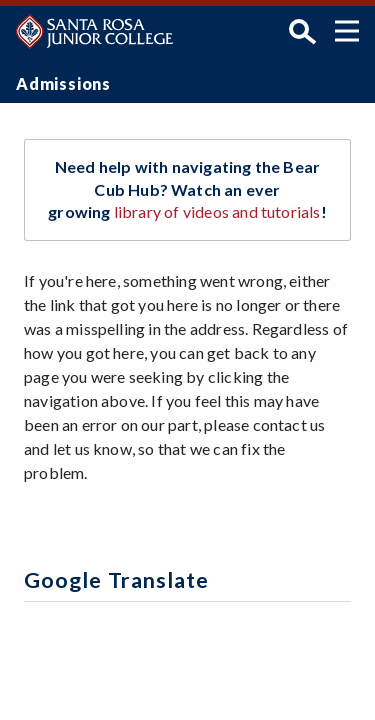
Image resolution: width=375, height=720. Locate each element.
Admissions (63, 83)
